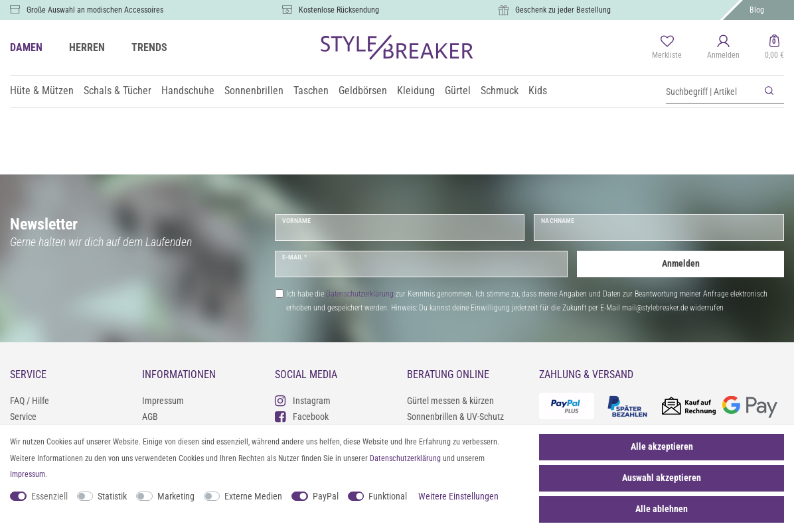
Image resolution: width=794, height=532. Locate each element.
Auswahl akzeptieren (662, 478)
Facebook (302, 416)
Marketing (176, 496)
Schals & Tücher (118, 91)
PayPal (326, 496)
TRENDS (149, 47)
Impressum (163, 401)
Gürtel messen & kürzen (450, 401)
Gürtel (458, 91)
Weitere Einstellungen (458, 496)
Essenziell (49, 496)
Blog (757, 10)
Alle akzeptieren (662, 446)
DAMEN (26, 47)
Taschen (311, 91)
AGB (150, 417)
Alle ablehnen (662, 509)
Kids (538, 91)
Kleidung (416, 91)
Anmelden (681, 263)
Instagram (303, 400)
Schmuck (500, 91)
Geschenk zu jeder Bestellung (563, 10)
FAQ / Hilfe (30, 401)
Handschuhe (188, 91)
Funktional (388, 496)
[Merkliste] (667, 48)
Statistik (112, 496)
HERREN (87, 47)
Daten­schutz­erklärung (405, 458)
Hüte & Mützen (42, 91)
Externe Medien (253, 496)
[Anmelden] (723, 48)
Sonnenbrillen (254, 91)
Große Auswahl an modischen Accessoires (95, 10)
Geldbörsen (363, 91)
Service (23, 417)
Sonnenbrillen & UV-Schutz (455, 417)
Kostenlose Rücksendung (339, 10)
